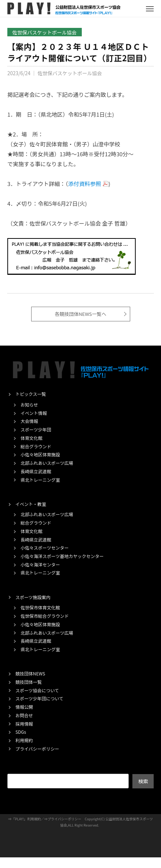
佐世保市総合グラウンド (45, 616)
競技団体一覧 (29, 682)
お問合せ (24, 715)
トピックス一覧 (31, 394)
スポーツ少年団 (36, 429)
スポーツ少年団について (39, 698)
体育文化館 (32, 438)
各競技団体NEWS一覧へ (80, 314)
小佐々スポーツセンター (45, 548)
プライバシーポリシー (37, 749)
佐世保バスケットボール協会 (45, 32)
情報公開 (24, 707)
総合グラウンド (36, 446)
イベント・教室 (31, 504)
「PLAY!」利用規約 (26, 819)
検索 (143, 781)
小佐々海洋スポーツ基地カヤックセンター (62, 556)
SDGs (21, 732)
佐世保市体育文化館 (40, 607)
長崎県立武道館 (36, 471)
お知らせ (29, 404)
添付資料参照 (85, 184)
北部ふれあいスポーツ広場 (47, 463)
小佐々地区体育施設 (40, 454)
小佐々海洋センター (40, 564)
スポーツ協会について (37, 690)
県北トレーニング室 (40, 480)
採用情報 (24, 724)
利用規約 (24, 740)
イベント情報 (34, 413)
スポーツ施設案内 (33, 597)
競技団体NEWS (30, 673)
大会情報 (29, 421)
